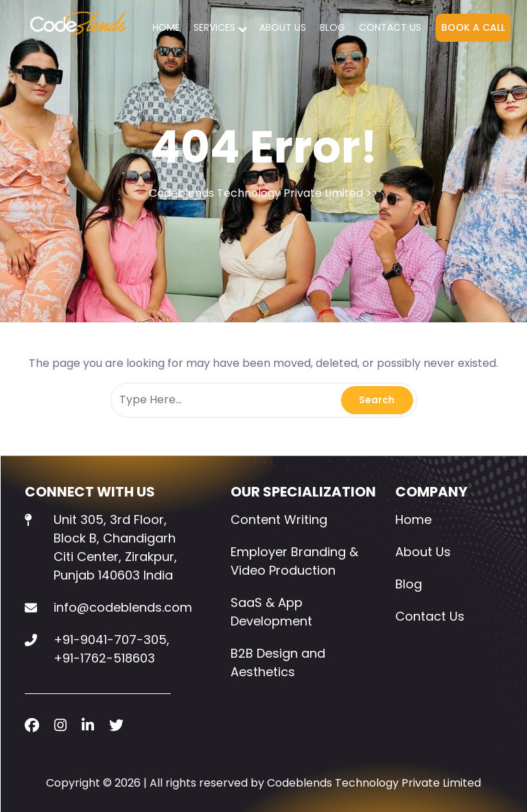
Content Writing (279, 520)
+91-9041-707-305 (110, 640)
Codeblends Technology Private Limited (256, 193)
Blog (332, 27)
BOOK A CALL (473, 27)
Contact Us (390, 27)
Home (166, 27)
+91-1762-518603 (104, 658)
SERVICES (214, 27)
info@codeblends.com (123, 607)
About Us (283, 27)
